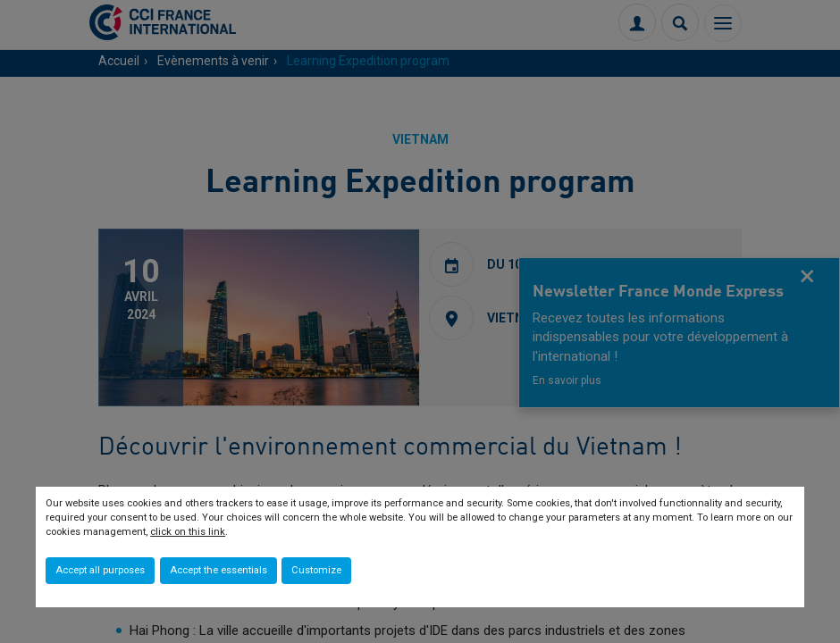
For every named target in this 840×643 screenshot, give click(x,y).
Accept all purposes (100, 570)
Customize (316, 570)
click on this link (188, 532)
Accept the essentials (218, 570)
